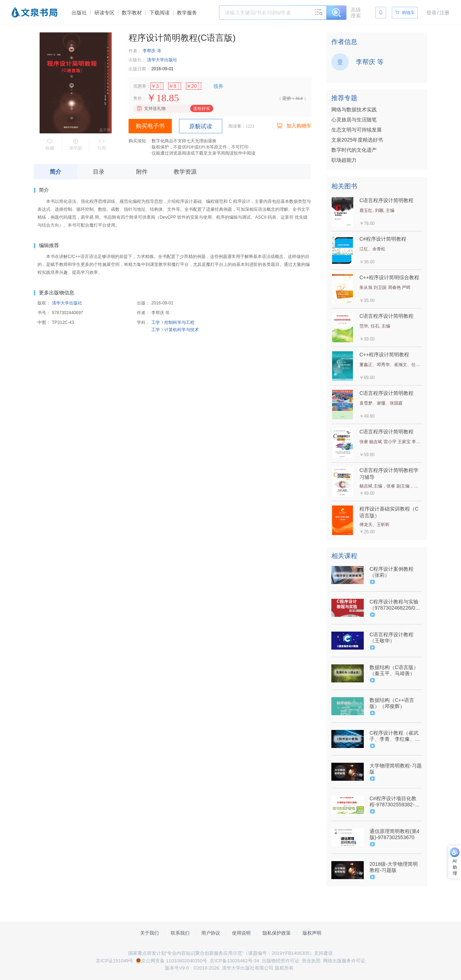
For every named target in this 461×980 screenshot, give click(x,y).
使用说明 (241, 933)
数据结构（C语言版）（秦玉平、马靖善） (394, 670)
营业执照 (311, 961)
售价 (138, 98)
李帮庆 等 (152, 51)
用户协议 (211, 933)
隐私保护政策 (277, 933)
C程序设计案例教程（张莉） (391, 572)
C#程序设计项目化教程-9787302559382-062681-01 (393, 802)
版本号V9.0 (177, 968)
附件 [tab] (142, 172)
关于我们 (149, 933)
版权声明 (312, 933)
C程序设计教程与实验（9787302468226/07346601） (395, 605)
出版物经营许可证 (281, 961)
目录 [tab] (99, 172)
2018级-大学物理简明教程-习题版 (394, 867)
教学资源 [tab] (185, 172)
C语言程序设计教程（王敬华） (391, 638)
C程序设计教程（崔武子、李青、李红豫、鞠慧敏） (395, 736)
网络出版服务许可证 (344, 961)
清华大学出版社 (162, 60)
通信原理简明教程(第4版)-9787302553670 (394, 834)
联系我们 (180, 933)
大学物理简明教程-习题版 (396, 769)
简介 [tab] (55, 172)
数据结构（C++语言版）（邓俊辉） (392, 703)
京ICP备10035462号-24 (234, 961)
